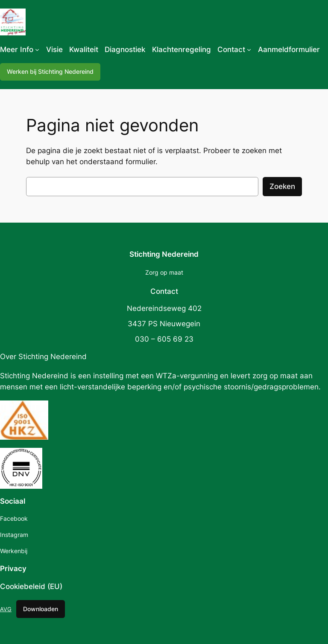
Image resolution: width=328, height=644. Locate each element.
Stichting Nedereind (164, 254)
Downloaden (41, 609)
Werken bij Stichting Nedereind (50, 71)
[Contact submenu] (249, 49)
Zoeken (282, 186)
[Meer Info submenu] (37, 49)
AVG (6, 609)
